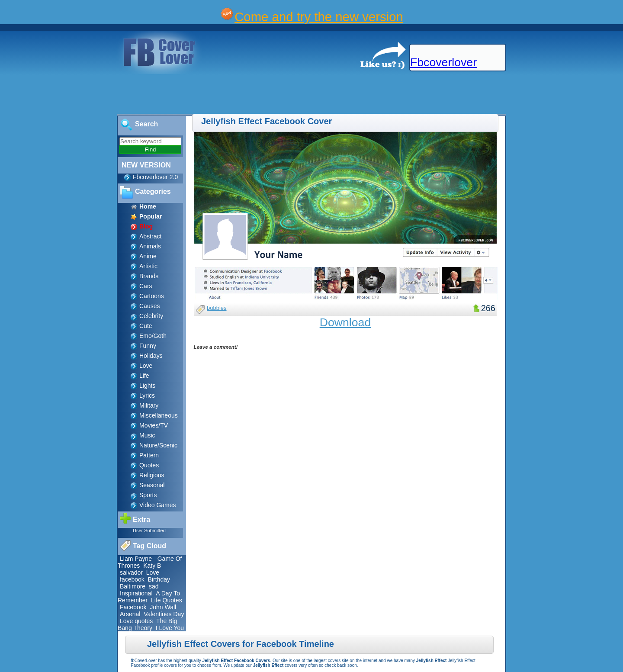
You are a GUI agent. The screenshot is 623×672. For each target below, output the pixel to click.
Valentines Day (164, 614)
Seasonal (152, 485)
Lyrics (147, 395)
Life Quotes (167, 600)
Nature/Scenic (158, 445)
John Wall (163, 607)
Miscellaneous (159, 415)
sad (154, 586)
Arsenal (130, 614)
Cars (146, 286)
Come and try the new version (319, 17)
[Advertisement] (157, 94)
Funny (148, 346)
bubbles (217, 308)
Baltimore (133, 586)
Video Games (158, 505)
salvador (131, 572)
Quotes (149, 465)
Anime (148, 256)
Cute (146, 326)
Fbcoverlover (443, 62)
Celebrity (151, 316)
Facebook (133, 607)
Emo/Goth (153, 336)
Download (345, 322)
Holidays (151, 356)
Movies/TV (154, 425)
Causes (149, 306)
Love (146, 366)
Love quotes (136, 621)
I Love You (170, 628)
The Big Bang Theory (147, 624)
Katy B (152, 566)
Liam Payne (136, 559)
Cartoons (152, 296)
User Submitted (149, 531)
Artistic (148, 266)
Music (147, 435)
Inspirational (136, 593)
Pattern (149, 455)
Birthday (159, 579)
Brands (149, 276)
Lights (147, 386)
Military (149, 405)
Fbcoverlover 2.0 (155, 177)
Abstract (150, 236)
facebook (132, 579)
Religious (152, 475)
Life (144, 376)
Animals (150, 246)
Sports (148, 495)
